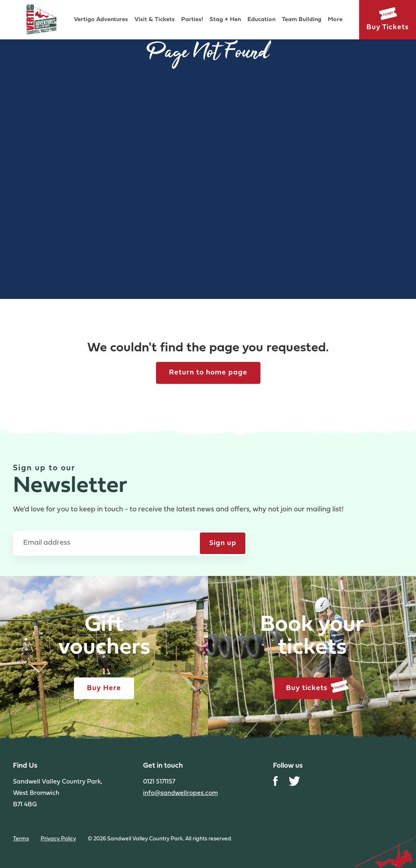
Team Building (302, 20)
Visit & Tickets (155, 20)
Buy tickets (314, 687)
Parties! (192, 20)
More (335, 20)
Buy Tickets (388, 27)
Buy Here (104, 688)
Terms (21, 839)
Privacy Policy (58, 839)
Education (261, 20)
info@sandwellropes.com (180, 793)
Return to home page (208, 373)
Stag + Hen (225, 20)
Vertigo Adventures (101, 20)
